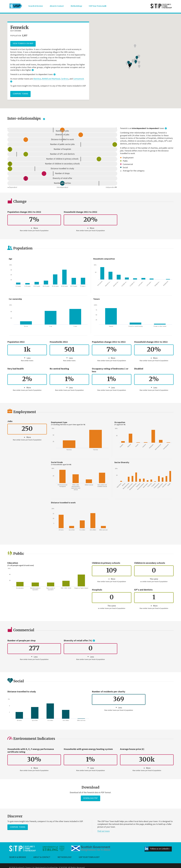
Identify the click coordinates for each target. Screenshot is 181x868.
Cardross (65, 79)
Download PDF (90, 798)
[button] (127, 76)
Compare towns (20, 94)
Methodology (76, 6)
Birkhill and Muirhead (51, 79)
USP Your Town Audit (98, 6)
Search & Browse (36, 6)
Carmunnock (78, 79)
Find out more (103, 831)
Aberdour (37, 79)
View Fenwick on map (23, 43)
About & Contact (57, 6)
